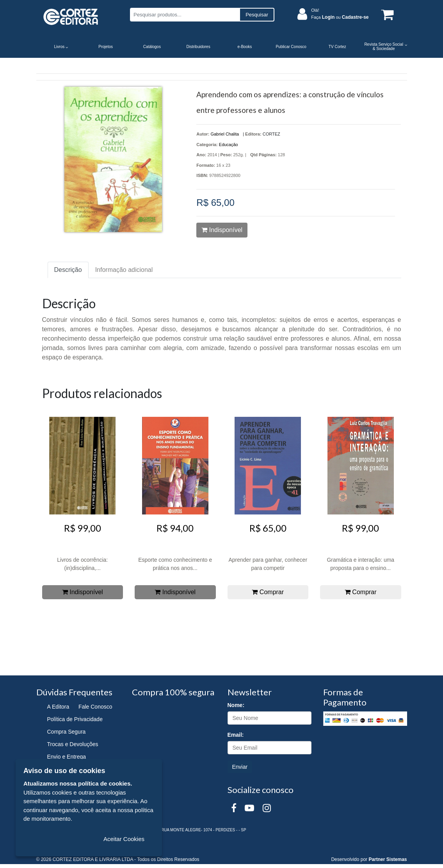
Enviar (240, 767)
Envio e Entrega (67, 757)
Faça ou (340, 17)
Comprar (268, 592)
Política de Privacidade (75, 719)
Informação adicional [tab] (124, 270)
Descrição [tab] (68, 270)
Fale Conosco (95, 707)
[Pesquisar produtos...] (185, 15)
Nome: (236, 705)
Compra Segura (67, 732)
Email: (236, 735)
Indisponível (222, 230)
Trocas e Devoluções (73, 744)
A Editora (58, 707)
